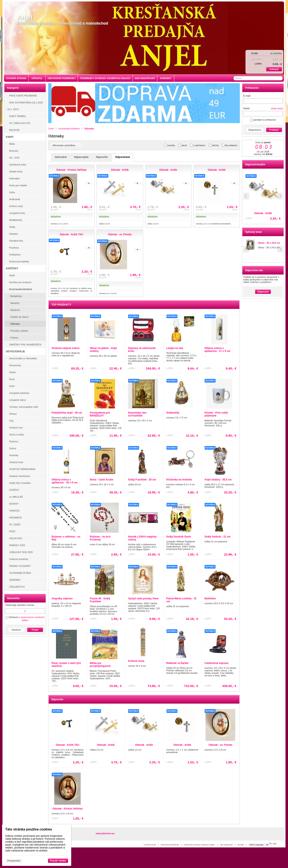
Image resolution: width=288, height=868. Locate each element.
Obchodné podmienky (170, 845)
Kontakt (241, 845)
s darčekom (198, 145)
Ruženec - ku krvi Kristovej (100, 538)
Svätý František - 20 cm (142, 480)
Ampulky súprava (62, 599)
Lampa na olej (175, 348)
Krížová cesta (136, 661)
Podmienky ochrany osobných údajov (200, 845)
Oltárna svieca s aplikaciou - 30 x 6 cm (64, 481)
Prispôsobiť (14, 861)
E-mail (247, 96)
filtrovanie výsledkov (66, 145)
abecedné (61, 157)
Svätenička (173, 413)
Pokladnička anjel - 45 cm (67, 413)
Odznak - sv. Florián (220, 745)
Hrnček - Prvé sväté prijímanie (216, 414)
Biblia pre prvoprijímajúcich (100, 665)
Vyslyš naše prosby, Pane (143, 599)
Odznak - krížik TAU (268, 213)
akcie (183, 145)
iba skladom (230, 145)
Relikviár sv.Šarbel (177, 663)
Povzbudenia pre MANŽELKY (100, 414)
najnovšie (102, 157)
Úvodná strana (150, 845)
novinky (170, 145)
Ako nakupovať (226, 845)
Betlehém (210, 599)
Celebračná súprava (216, 663)
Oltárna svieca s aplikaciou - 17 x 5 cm (217, 350)
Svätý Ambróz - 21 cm (217, 537)
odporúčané (123, 157)
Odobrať (16, 630)
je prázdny (276, 53)
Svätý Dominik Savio (179, 537)
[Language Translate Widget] (259, 845)
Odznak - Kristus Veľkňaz (68, 809)
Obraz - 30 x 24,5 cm (269, 243)
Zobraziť (274, 69)
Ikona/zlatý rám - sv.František (138, 414)
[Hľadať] (280, 78)
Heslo (246, 108)
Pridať (35, 630)
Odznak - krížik (106, 745)
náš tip (214, 145)
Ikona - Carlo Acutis (102, 480)
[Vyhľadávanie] (258, 78)
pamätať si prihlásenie (263, 120)
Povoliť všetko (58, 861)
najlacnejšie (81, 157)
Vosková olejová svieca (65, 348)
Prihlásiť (274, 130)
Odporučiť (263, 292)
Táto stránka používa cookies (29, 829)
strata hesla (277, 108)
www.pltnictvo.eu (105, 833)
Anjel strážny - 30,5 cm (218, 480)
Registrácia (255, 130)
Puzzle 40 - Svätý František (100, 600)
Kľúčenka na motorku (179, 480)
